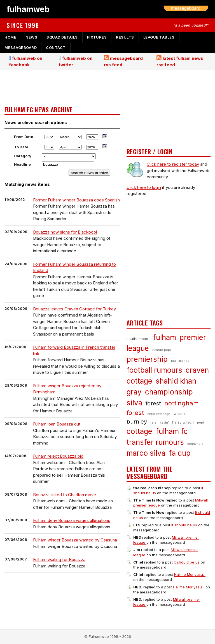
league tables (159, 37)
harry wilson (183, 422)
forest (153, 403)
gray (134, 392)
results (125, 37)
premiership (147, 359)
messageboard (21, 47)
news (31, 37)
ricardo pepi (162, 350)
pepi (200, 422)
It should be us (184, 525)
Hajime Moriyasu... (190, 574)
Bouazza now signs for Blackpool (65, 232)
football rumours (154, 370)
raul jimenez (180, 361)
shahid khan (176, 381)
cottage (139, 431)
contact (56, 47)
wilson (179, 414)
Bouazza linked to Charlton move (65, 495)
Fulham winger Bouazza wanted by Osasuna (75, 540)
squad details (62, 37)
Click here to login (144, 187)
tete (153, 422)
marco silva (146, 453)
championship (169, 392)
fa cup (180, 453)
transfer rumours (155, 442)
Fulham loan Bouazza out (57, 424)
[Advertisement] (62, 89)
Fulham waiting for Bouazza (59, 559)
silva (134, 403)
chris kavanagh (159, 414)
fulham (164, 337)
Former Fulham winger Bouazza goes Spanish (76, 200)
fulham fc (172, 431)
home (10, 37)
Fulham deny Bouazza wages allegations (72, 520)
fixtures (97, 37)
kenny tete (195, 444)
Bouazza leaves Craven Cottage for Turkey (74, 309)
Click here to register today (173, 164)
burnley (137, 422)
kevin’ (164, 422)
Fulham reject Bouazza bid (58, 456)
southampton (138, 339)
